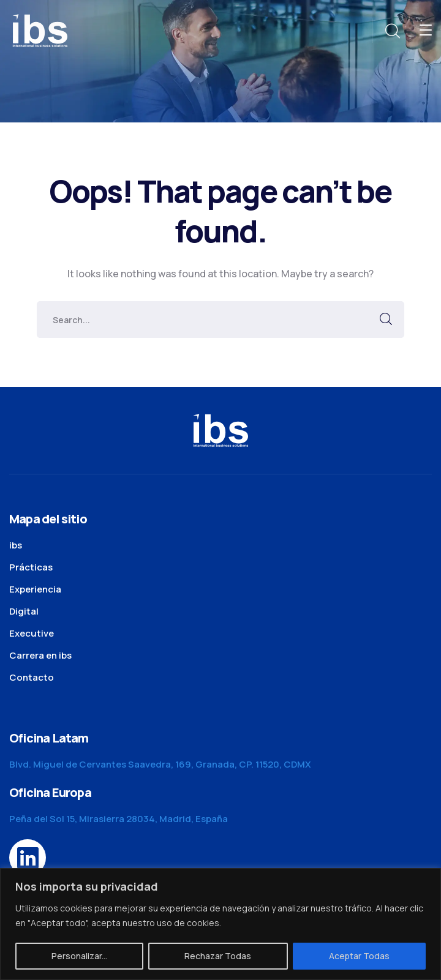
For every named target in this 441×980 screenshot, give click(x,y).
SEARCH (386, 320)
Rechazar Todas (218, 956)
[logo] (40, 29)
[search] (392, 31)
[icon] (28, 858)
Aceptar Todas (359, 956)
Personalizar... (79, 956)
